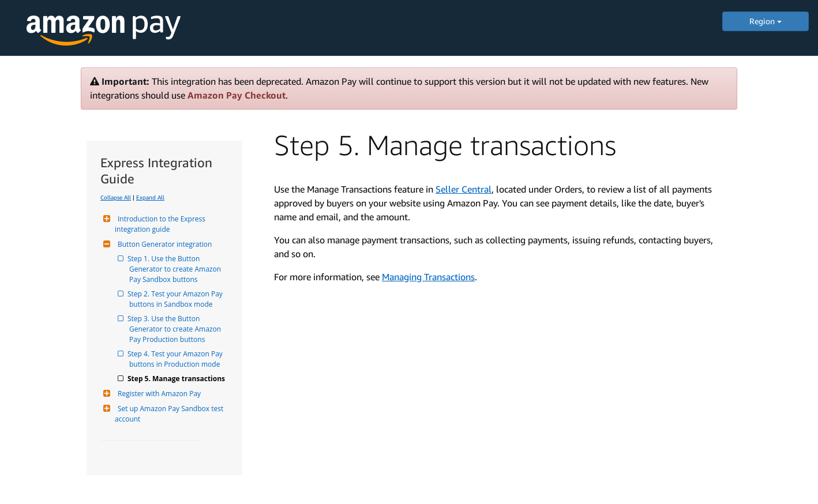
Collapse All (116, 197)
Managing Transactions (428, 277)
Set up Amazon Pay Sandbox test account (170, 414)
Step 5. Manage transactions (177, 379)
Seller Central (464, 189)
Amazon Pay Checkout (237, 95)
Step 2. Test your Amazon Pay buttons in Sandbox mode (177, 299)
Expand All (150, 197)
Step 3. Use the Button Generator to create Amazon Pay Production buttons (176, 329)
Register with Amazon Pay (158, 394)
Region (766, 21)
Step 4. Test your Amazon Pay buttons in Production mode (177, 359)
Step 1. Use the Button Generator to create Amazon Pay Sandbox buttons (176, 269)
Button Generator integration (163, 244)
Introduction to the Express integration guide (161, 224)
